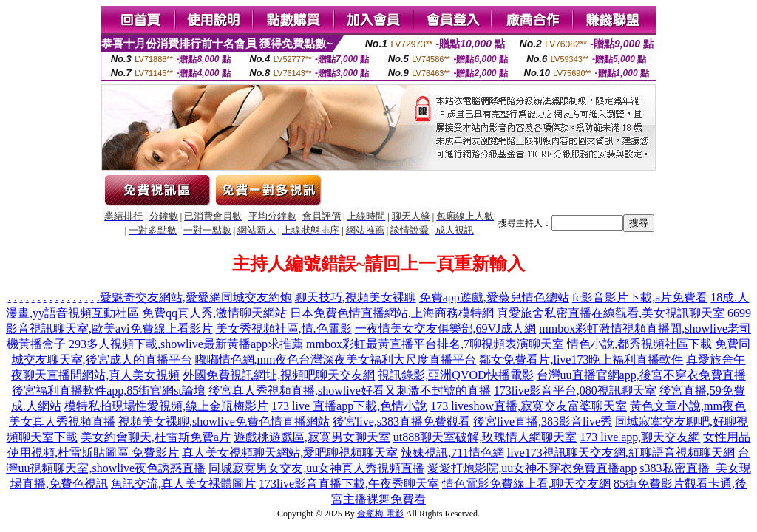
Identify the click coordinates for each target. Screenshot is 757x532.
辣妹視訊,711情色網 (452, 453)
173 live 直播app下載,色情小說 (349, 406)
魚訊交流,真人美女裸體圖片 (183, 484)
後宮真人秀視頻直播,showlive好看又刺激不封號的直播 (350, 391)
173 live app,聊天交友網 (640, 437)
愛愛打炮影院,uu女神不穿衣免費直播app (532, 468)
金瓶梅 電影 (380, 514)
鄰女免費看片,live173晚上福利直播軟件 (581, 359)
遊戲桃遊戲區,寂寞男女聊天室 (312, 437)
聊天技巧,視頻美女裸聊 (356, 297)
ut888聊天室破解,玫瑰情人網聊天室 (485, 437)
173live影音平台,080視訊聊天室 (575, 391)
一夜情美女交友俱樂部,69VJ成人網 (446, 328)
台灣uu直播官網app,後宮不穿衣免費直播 (641, 375)
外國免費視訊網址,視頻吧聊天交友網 (279, 375)
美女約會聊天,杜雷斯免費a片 (156, 437)
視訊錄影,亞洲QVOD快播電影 (455, 375)
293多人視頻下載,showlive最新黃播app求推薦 (186, 344)
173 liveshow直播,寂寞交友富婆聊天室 (529, 406)
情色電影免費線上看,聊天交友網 (526, 484)
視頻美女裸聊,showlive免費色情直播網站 (224, 422)
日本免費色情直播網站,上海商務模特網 (392, 313)
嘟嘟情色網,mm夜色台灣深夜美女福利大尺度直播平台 (336, 359)
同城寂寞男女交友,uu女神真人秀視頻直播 (316, 468)
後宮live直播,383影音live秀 (543, 422)
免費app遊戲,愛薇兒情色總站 (494, 297)
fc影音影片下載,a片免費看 (640, 297)
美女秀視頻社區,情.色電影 (284, 328)
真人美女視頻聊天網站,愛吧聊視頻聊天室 (290, 453)
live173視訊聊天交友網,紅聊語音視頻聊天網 (621, 453)
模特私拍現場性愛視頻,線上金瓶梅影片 (166, 406)
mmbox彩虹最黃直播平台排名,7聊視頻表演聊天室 (435, 344)
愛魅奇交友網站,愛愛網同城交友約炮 (196, 297)
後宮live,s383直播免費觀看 (401, 422)
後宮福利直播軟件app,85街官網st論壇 (109, 391)
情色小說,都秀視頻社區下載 (639, 344)
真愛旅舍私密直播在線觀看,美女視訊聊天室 (611, 313)
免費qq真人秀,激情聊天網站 (214, 313)
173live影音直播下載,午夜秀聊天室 (349, 484)
